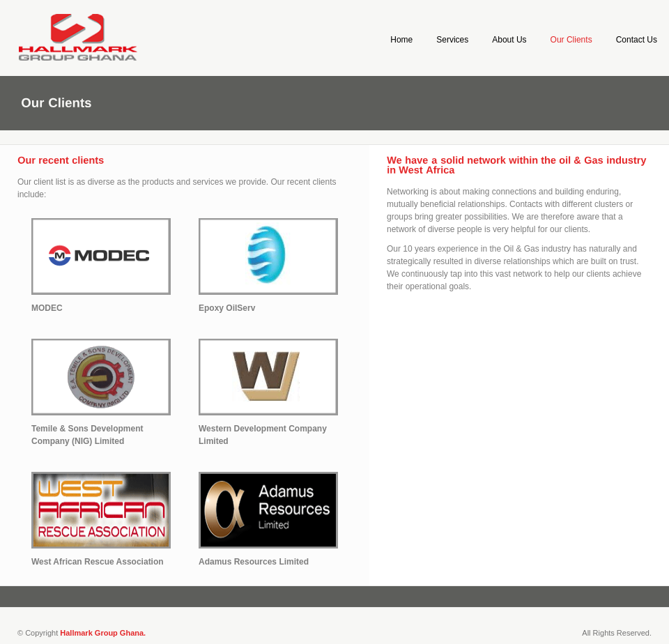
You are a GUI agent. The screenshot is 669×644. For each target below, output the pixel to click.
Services (452, 40)
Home (401, 40)
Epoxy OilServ (227, 308)
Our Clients (571, 40)
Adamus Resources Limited (254, 562)
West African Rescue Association (98, 562)
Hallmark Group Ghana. (103, 633)
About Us (509, 40)
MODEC (47, 308)
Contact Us (637, 40)
